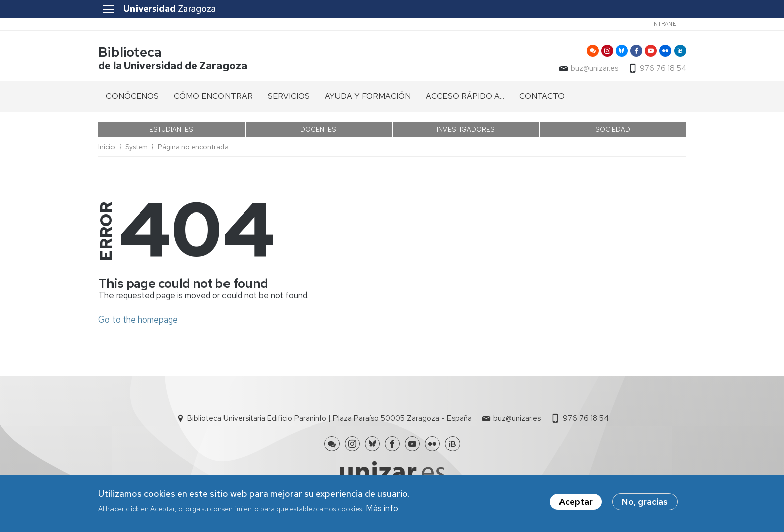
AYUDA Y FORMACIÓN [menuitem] (368, 96)
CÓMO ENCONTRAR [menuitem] (213, 96)
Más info (382, 510)
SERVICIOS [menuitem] (289, 96)
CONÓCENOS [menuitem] (132, 96)
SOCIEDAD (613, 129)
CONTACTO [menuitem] (542, 96)
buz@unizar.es (594, 68)
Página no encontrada (193, 147)
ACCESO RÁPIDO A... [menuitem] (465, 96)
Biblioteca (130, 52)
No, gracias (645, 503)
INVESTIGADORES (466, 129)
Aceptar (576, 503)
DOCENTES (318, 129)
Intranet (666, 24)
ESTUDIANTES (171, 129)
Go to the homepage (138, 320)
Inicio (107, 147)
